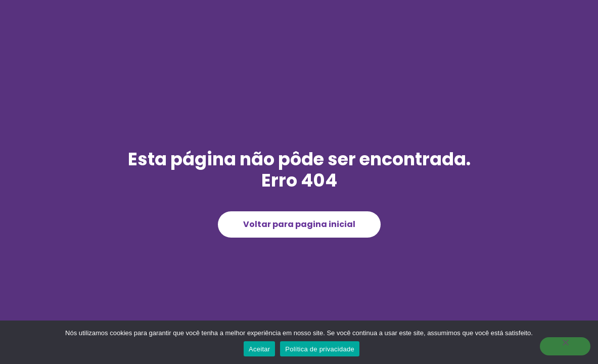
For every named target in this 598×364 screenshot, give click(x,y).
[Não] (565, 346)
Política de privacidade (320, 349)
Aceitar (259, 349)
